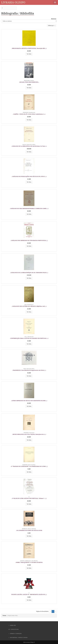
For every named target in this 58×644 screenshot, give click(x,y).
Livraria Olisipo (13, 2)
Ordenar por (52, 26)
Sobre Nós (12, 625)
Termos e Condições (15, 634)
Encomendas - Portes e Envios (18, 638)
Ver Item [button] (29, 54)
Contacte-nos (14, 629)
